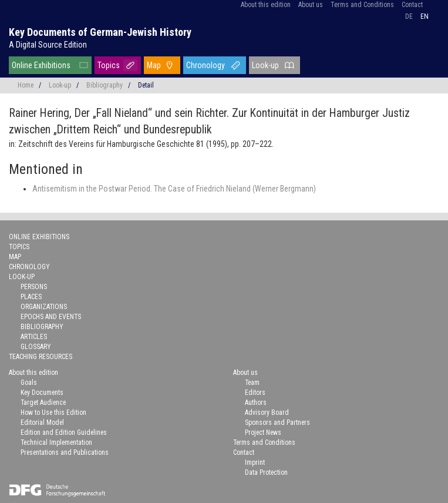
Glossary (36, 347)
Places (31, 297)
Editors (255, 393)
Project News (263, 432)
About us (311, 5)
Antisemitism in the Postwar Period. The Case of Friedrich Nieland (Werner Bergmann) (174, 189)
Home (26, 85)
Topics (109, 65)
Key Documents (42, 393)
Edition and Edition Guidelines (64, 432)
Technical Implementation (56, 442)
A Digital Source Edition (48, 45)
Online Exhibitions (41, 65)
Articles (34, 337)
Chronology (206, 65)
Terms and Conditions (362, 5)
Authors (256, 403)
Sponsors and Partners (277, 422)
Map (154, 65)
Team (252, 383)
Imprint (255, 462)
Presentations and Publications (65, 452)
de (409, 16)
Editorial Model (42, 422)
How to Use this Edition (53, 413)
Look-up (265, 65)
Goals (29, 383)
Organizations (44, 307)
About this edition (266, 5)
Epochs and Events (51, 317)
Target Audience (43, 403)
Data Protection (266, 472)
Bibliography (105, 85)
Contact (412, 5)
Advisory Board (267, 413)
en (425, 16)
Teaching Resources (41, 357)
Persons (34, 287)
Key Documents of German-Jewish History (100, 32)
